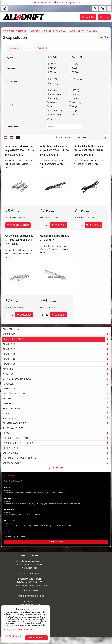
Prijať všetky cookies (36, 638)
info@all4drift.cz (33, 579)
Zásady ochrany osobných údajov (19, 630)
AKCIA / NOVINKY (11, 329)
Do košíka (59, 225)
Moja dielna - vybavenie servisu (57, 458)
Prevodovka (57, 418)
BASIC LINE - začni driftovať (57, 379)
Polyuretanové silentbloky (57, 443)
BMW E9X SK (57, 359)
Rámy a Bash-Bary (57, 408)
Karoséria (57, 399)
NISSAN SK (57, 374)
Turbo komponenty (13, 428)
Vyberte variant (18, 225)
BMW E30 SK (57, 344)
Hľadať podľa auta (57, 339)
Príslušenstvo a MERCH (57, 438)
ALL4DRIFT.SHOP (56, 468)
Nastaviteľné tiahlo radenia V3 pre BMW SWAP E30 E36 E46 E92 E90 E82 (54, 150)
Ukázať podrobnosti (13, 636)
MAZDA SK (57, 369)
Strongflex (57, 389)
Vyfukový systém (57, 463)
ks (44, 225)
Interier (57, 403)
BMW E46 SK (57, 354)
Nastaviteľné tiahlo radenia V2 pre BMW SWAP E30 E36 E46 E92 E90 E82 (89, 150)
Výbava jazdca (57, 453)
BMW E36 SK (57, 349)
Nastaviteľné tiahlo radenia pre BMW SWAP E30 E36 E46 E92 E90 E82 (20, 240)
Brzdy (57, 433)
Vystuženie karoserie (57, 394)
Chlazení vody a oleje (57, 423)
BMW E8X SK (57, 364)
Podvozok (57, 384)
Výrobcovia (57, 334)
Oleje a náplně (57, 448)
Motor (57, 413)
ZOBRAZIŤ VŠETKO (56, 542)
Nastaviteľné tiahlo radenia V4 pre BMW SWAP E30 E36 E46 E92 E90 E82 (19, 150)
